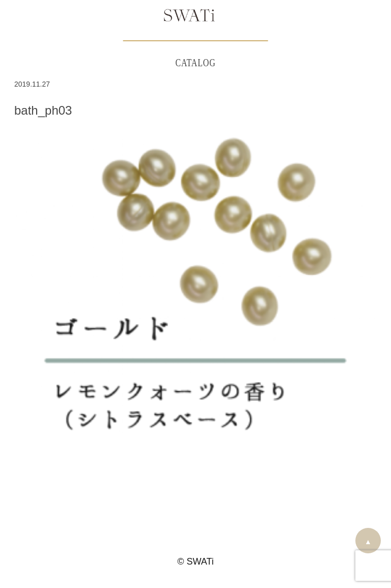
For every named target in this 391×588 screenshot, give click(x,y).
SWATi (189, 16)
